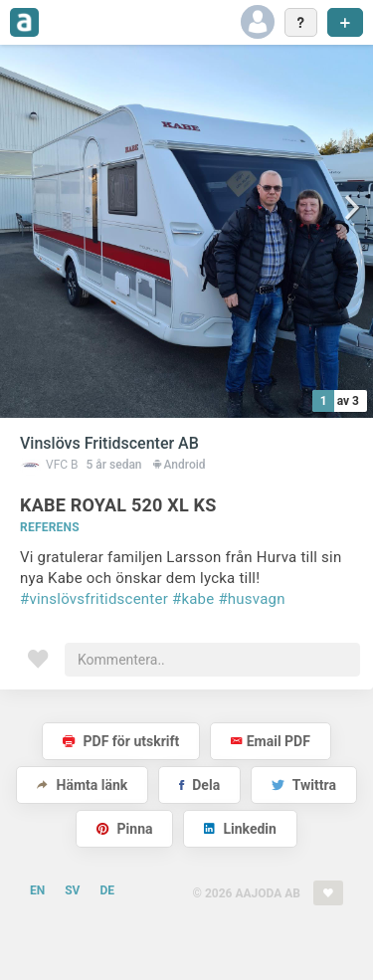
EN (37, 890)
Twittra (304, 785)
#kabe (193, 599)
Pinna (124, 829)
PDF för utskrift (121, 741)
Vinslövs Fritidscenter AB (109, 443)
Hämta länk (82, 785)
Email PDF (271, 741)
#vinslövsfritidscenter (94, 599)
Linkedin (240, 829)
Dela (199, 785)
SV (72, 890)
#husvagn (251, 599)
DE (107, 890)
